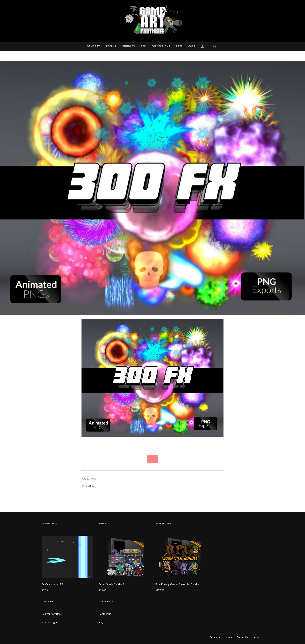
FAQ (101, 622)
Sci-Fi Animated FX (52, 584)
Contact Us (105, 614)
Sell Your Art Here (52, 614)
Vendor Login (49, 622)
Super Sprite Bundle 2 (111, 584)
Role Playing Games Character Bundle (177, 584)
